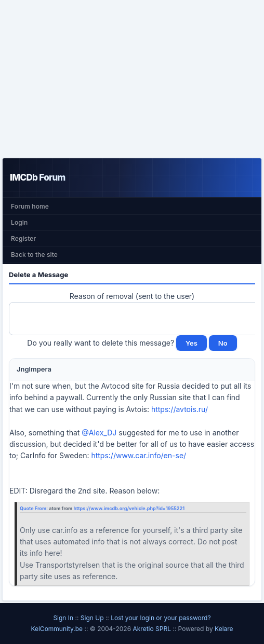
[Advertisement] (132, 79)
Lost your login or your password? (161, 618)
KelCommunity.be (57, 629)
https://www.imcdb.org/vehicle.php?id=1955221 (129, 508)
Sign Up (92, 618)
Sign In (63, 618)
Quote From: (34, 508)
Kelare (224, 629)
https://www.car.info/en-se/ (138, 455)
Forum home (30, 206)
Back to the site (34, 255)
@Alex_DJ (99, 433)
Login (19, 222)
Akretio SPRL (153, 629)
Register (23, 238)
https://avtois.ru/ (180, 409)
